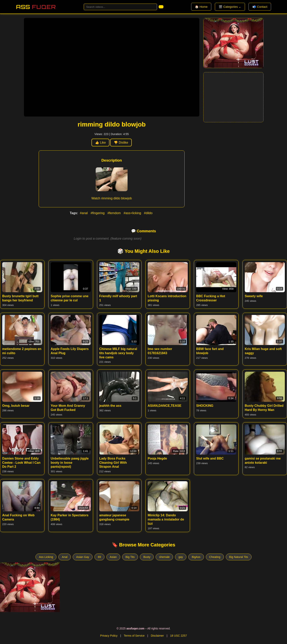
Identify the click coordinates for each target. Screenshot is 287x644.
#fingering (98, 213)
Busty (147, 557)
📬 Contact (260, 7)
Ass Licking (46, 557)
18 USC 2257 (178, 636)
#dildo (148, 213)
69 (99, 557)
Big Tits (130, 557)
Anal (65, 557)
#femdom (115, 213)
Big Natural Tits (239, 557)
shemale (164, 557)
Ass (36, 7)
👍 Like (100, 143)
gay (181, 557)
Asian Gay (83, 557)
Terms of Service (134, 636)
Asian (113, 557)
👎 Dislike (121, 143)
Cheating (215, 557)
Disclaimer (157, 636)
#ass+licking (133, 213)
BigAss (196, 557)
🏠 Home (201, 7)
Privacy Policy (109, 636)
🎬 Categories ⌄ (230, 7)
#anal (84, 213)
